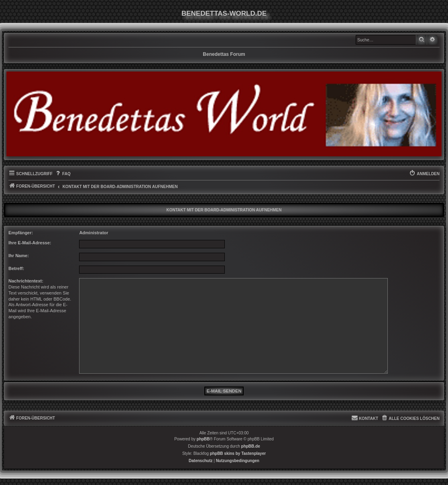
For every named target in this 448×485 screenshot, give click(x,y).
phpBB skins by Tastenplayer (238, 453)
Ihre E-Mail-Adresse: (30, 243)
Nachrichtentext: (26, 281)
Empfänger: (21, 233)
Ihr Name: (19, 256)
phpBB (203, 439)
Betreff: (16, 268)
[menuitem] (63, 174)
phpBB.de (251, 446)
